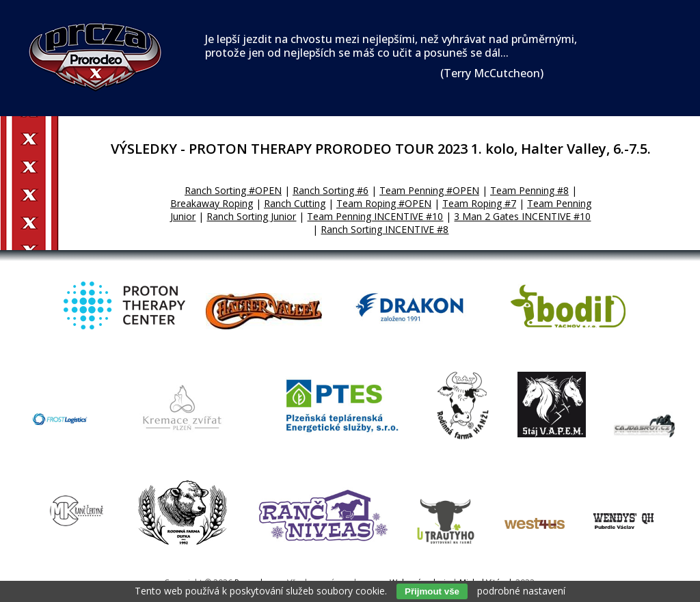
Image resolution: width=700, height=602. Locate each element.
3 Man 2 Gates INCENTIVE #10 (522, 216)
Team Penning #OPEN (429, 190)
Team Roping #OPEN (384, 203)
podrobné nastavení (521, 591)
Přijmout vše (432, 591)
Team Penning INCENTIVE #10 (375, 216)
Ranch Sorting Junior (251, 216)
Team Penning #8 (529, 190)
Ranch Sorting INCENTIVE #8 (385, 229)
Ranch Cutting (295, 203)
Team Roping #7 (479, 203)
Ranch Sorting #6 (331, 190)
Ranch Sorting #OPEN (233, 190)
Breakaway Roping (212, 203)
